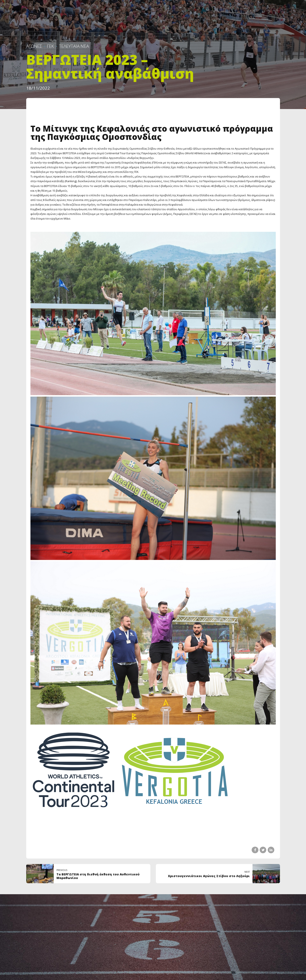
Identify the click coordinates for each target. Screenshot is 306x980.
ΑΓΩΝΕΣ (34, 46)
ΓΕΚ (50, 46)
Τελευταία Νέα (74, 46)
